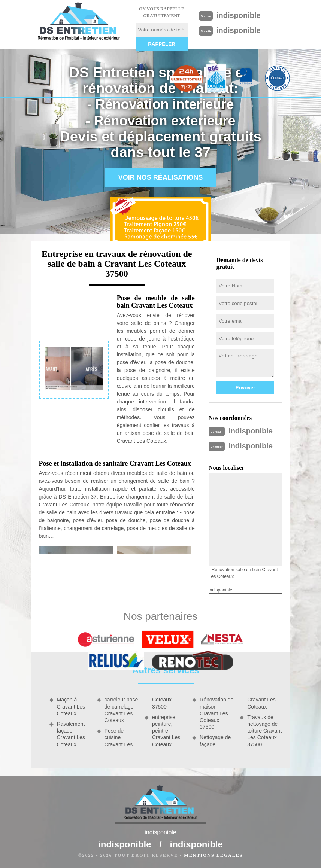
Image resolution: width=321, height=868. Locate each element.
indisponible (239, 15)
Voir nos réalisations (161, 177)
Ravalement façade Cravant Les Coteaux (71, 734)
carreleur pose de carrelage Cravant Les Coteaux (121, 710)
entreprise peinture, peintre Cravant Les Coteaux (166, 731)
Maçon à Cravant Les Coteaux (71, 706)
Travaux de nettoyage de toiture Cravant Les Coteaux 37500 (264, 731)
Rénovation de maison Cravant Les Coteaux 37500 (216, 713)
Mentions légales (213, 855)
